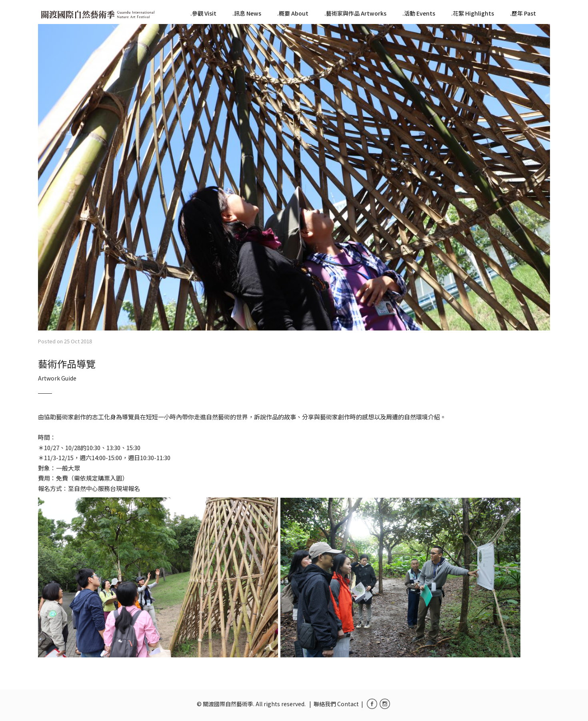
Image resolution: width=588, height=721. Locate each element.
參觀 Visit (204, 13)
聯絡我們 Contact (336, 704)
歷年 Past (524, 13)
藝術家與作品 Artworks (356, 13)
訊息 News (248, 13)
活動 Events (420, 13)
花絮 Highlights (473, 13)
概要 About (294, 13)
